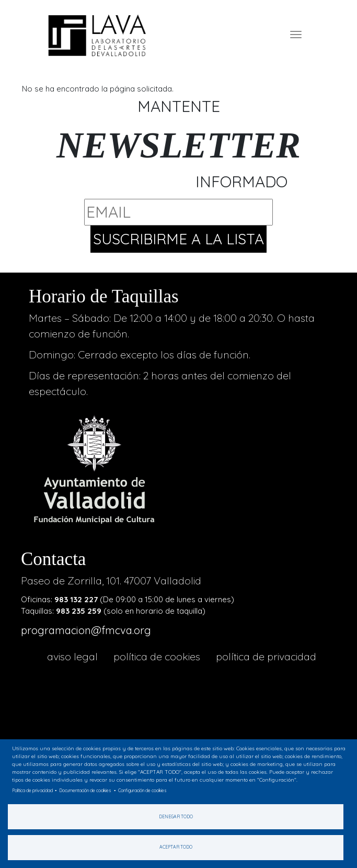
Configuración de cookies (142, 790)
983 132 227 (76, 599)
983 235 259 (79, 611)
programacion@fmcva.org (86, 630)
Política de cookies (157, 656)
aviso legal (72, 656)
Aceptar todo (176, 847)
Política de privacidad (266, 656)
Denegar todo (176, 816)
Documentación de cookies (85, 790)
